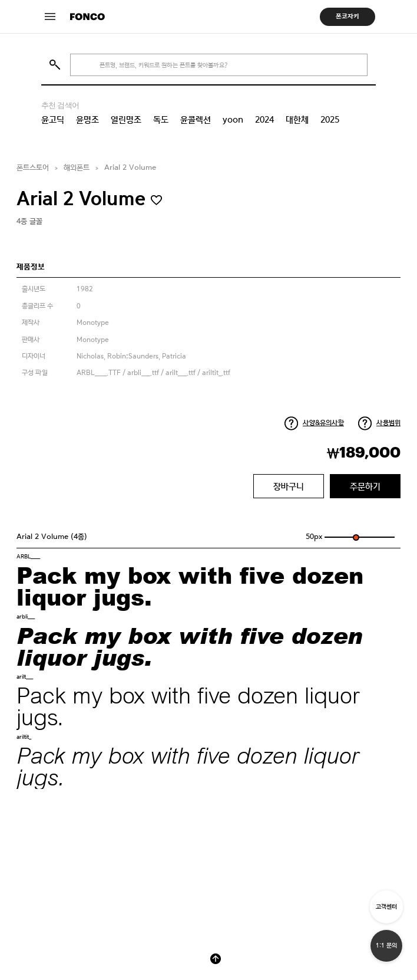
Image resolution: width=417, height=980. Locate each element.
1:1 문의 (386, 946)
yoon (233, 120)
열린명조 (126, 120)
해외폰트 (77, 168)
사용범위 (388, 423)
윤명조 (87, 120)
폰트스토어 (33, 168)
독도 (161, 120)
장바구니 (289, 486)
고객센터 (386, 907)
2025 (330, 120)
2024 (264, 120)
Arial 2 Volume (130, 168)
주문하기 (365, 486)
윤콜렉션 (196, 120)
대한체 (297, 120)
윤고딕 (53, 120)
